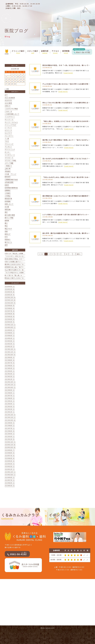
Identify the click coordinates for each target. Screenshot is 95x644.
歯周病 (7, 220)
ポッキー (8, 152)
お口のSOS (8, 100)
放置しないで (9, 204)
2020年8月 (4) (10, 453)
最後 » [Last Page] (79, 254)
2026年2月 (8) (10, 292)
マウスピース (9, 158)
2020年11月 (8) (10, 445)
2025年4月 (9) (10, 319)
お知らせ (8, 106)
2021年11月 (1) (10, 417)
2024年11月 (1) (10, 325)
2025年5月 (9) (10, 317)
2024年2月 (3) (10, 344)
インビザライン (10, 117)
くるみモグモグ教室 (11, 109)
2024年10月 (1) (10, 327)
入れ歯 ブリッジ (11, 174)
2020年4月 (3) (10, 464)
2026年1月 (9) (10, 295)
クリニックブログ (11, 125)
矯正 (6, 226)
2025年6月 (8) (10, 314)
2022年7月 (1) (10, 396)
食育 (6, 245)
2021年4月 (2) (10, 434)
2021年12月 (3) (10, 415)
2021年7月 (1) (10, 428)
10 (67, 254)
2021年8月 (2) (10, 426)
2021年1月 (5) (10, 439)
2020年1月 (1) (10, 469)
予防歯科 (8, 171)
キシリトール (9, 119)
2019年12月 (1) (10, 472)
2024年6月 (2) (10, 336)
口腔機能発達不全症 (11, 180)
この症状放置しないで (12, 114)
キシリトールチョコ (11, 122)
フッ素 (7, 139)
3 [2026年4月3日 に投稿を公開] (18, 74)
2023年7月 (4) (10, 363)
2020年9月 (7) (10, 450)
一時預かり (8, 166)
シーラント (8, 128)
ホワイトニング (10, 149)
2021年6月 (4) (10, 431)
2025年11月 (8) (10, 300)
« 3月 (7, 89)
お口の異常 (8, 103)
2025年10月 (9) (10, 303)
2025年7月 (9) (10, 311)
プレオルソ (8, 147)
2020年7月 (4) (10, 456)
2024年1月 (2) (10, 347)
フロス (7, 141)
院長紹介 (8, 239)
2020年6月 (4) (10, 458)
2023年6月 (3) (10, 366)
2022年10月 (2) (10, 387)
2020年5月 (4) (10, 461)
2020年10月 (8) (10, 447)
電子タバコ (8, 242)
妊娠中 (7, 185)
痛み (6, 223)
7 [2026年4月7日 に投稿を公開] (9, 77)
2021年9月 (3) (10, 423)
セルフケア (8, 133)
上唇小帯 (8, 169)
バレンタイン (9, 136)
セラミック (8, 130)
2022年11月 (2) (10, 385)
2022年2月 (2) (10, 409)
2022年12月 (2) (10, 382)
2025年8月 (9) (10, 308)
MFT (6, 95)
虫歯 (6, 231)
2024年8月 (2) (10, 333)
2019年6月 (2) (10, 483)
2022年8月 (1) (10, 393)
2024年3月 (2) (10, 341)
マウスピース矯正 (10, 160)
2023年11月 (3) (10, 352)
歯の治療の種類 (10, 215)
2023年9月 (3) (10, 357)
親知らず (8, 234)
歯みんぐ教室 (9, 218)
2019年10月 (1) (10, 475)
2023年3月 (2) (10, 374)
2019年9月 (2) (10, 477)
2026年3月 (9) (10, 289)
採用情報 (8, 201)
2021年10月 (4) (10, 420)
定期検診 (8, 190)
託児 (6, 237)
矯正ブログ (8, 229)
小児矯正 (8, 196)
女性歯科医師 (9, 182)
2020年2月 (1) (10, 467)
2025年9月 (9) (10, 306)
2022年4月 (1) (10, 404)
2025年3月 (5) (10, 322)
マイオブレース (10, 155)
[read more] (68, 73)
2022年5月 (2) (10, 401)
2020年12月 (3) (10, 442)
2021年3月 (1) (10, 437)
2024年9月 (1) (10, 330)
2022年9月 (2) (10, 390)
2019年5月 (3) (10, 486)
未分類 (7, 207)
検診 (6, 212)
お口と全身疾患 (10, 98)
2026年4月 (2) (10, 286)
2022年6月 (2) (10, 398)
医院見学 (8, 177)
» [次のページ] (74, 254)
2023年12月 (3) (10, 349)
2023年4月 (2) (10, 371)
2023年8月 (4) (10, 360)
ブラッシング (9, 144)
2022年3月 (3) (10, 407)
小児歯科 (8, 193)
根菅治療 (8, 209)
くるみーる (8, 111)
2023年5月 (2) (10, 368)
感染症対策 (8, 199)
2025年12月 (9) (10, 297)
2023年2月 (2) (10, 376)
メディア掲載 (9, 163)
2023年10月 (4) (10, 355)
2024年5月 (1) (10, 338)
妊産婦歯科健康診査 (11, 188)
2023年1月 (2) (10, 379)
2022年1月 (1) (10, 412)
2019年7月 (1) (10, 480)
